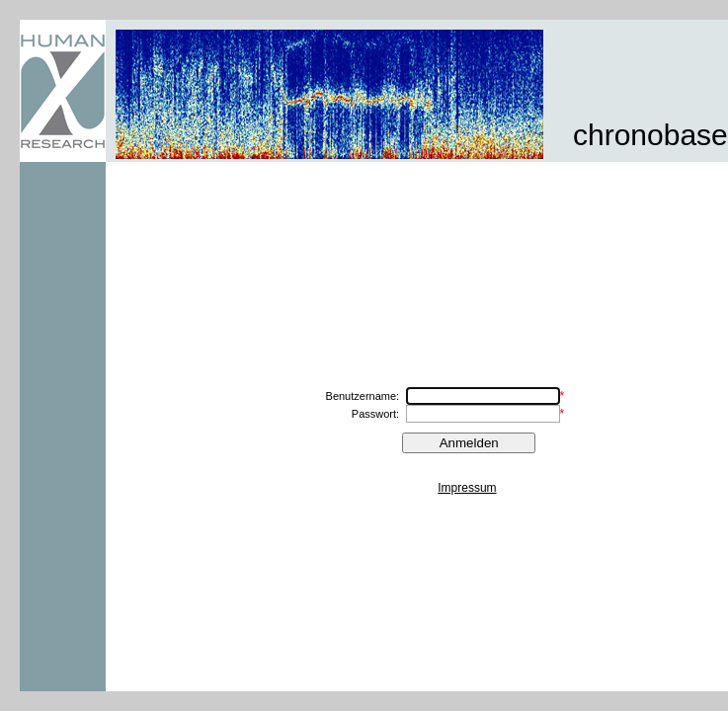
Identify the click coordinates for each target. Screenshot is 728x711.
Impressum (467, 488)
